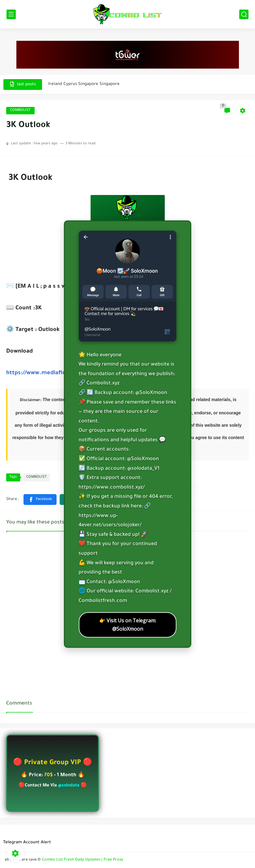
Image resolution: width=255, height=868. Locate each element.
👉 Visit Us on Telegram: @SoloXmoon (128, 625)
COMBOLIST (20, 110)
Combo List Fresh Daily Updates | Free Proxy (83, 860)
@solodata (69, 786)
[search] (244, 14)
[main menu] (11, 14)
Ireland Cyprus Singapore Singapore (84, 84)
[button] (40, 500)
